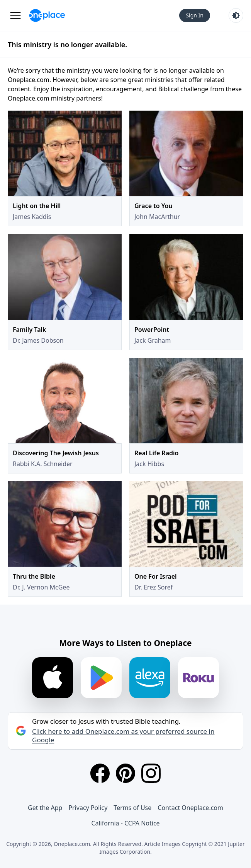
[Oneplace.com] (47, 15)
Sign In (195, 15)
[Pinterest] (126, 773)
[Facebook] (100, 773)
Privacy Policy (88, 808)
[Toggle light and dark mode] (236, 15)
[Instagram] (151, 773)
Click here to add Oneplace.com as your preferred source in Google (123, 736)
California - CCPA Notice (125, 823)
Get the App (45, 808)
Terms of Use (132, 808)
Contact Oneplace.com (190, 808)
